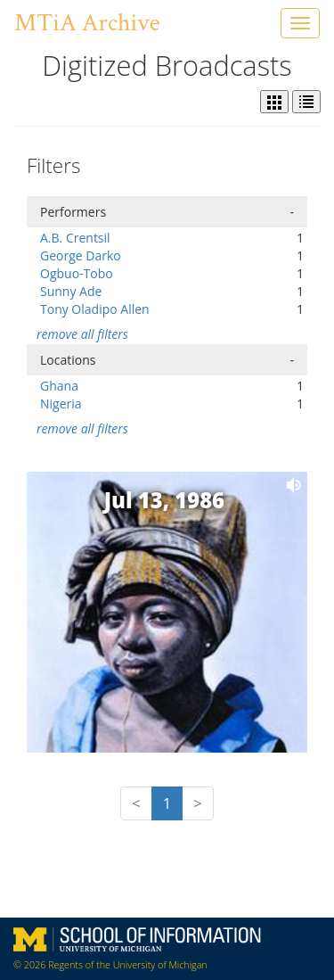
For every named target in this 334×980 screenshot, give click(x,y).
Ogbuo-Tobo (77, 273)
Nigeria (61, 404)
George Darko (81, 255)
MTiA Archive (87, 23)
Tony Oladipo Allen (95, 309)
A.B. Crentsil (75, 238)
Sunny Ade (71, 291)
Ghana (59, 386)
